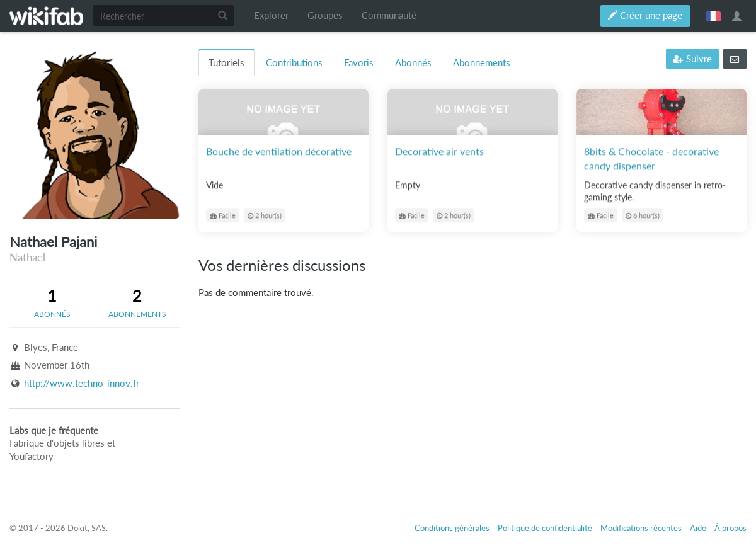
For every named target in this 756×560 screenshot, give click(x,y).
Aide (698, 528)
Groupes (325, 15)
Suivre (692, 59)
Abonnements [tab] (482, 63)
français (713, 16)
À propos (730, 528)
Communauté (389, 15)
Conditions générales (452, 528)
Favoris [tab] (359, 63)
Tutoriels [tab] (226, 63)
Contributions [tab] (294, 63)
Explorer (271, 15)
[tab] (52, 302)
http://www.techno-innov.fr (82, 383)
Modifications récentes (641, 528)
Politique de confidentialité (545, 528)
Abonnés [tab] (413, 63)
